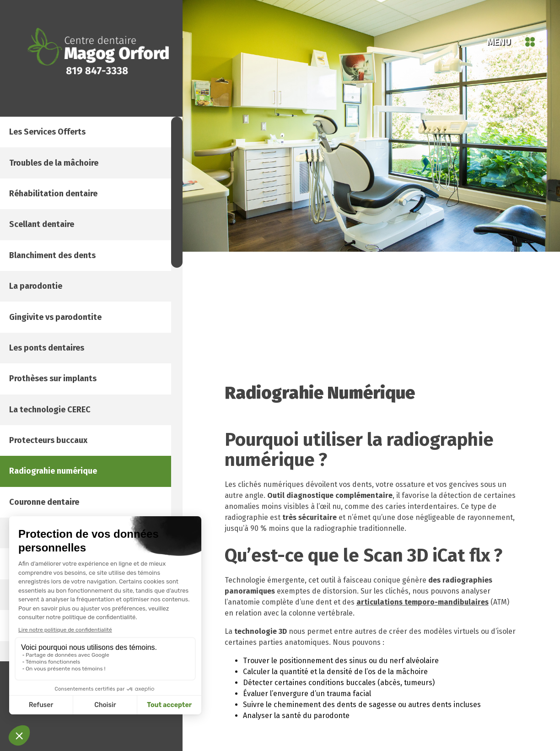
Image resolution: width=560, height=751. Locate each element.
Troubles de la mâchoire (73, 185)
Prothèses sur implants (72, 506)
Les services (66, 140)
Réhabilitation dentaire (71, 231)
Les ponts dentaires (65, 460)
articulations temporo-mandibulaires (423, 602)
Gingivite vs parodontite (73, 414)
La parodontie (52, 368)
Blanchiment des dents (71, 323)
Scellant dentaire (59, 277)
